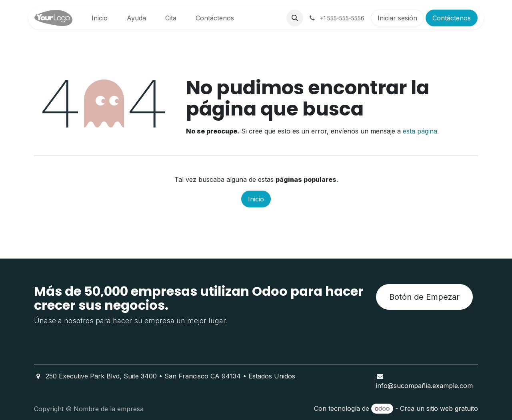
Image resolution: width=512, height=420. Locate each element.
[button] (295, 18)
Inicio (256, 199)
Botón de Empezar (424, 297)
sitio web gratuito (452, 408)
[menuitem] (100, 18)
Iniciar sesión (397, 18)
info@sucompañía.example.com (424, 386)
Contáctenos (452, 18)
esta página (420, 131)
